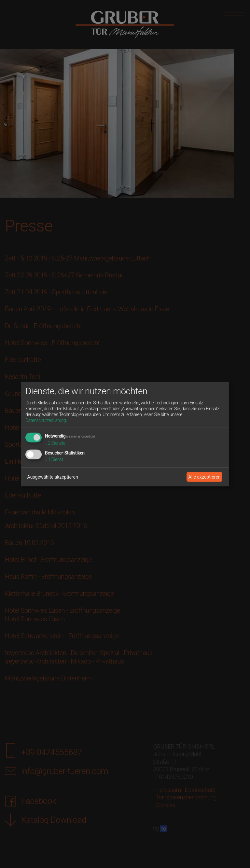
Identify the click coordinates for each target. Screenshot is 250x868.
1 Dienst (54, 459)
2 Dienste (55, 443)
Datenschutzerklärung (46, 420)
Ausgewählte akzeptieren (53, 477)
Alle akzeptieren (205, 477)
